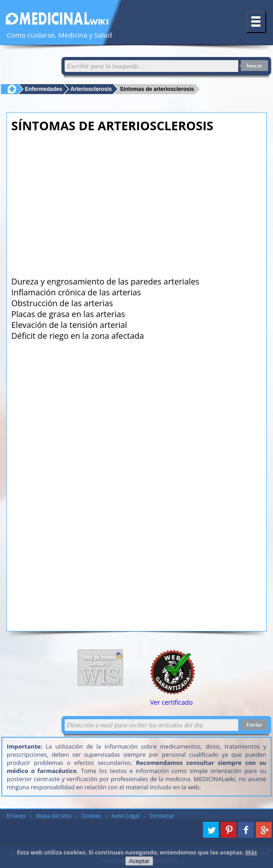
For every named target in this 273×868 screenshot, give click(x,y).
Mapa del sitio (54, 816)
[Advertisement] (137, 202)
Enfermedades (44, 89)
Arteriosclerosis (91, 89)
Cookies (91, 816)
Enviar (254, 725)
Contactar (162, 816)
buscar (255, 66)
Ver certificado (171, 702)
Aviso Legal (126, 816)
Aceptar (139, 861)
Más (251, 852)
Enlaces (16, 816)
